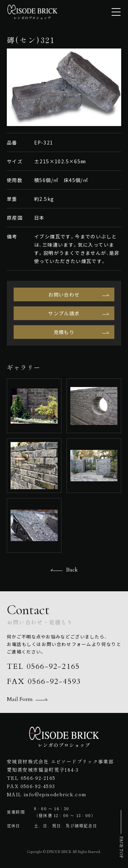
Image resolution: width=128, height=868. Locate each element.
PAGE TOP (121, 847)
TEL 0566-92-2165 (43, 666)
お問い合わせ (64, 294)
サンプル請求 (64, 313)
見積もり (64, 332)
